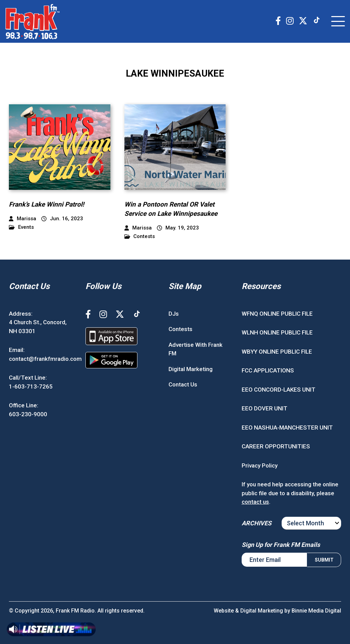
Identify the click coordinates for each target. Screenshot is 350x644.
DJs (174, 314)
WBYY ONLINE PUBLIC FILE (277, 352)
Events (21, 227)
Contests (140, 236)
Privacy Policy (260, 465)
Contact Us (183, 384)
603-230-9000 (28, 414)
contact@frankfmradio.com (45, 359)
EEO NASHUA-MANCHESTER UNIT (287, 428)
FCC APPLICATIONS (268, 370)
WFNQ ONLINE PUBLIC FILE (277, 314)
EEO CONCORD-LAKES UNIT (279, 390)
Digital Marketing (191, 369)
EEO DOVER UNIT (265, 408)
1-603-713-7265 (31, 386)
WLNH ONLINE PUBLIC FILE (277, 332)
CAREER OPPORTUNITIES (276, 446)
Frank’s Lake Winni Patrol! (46, 204)
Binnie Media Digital (316, 611)
